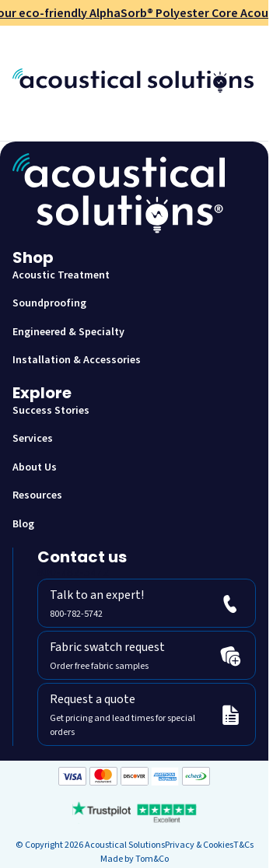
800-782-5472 (73, 572)
